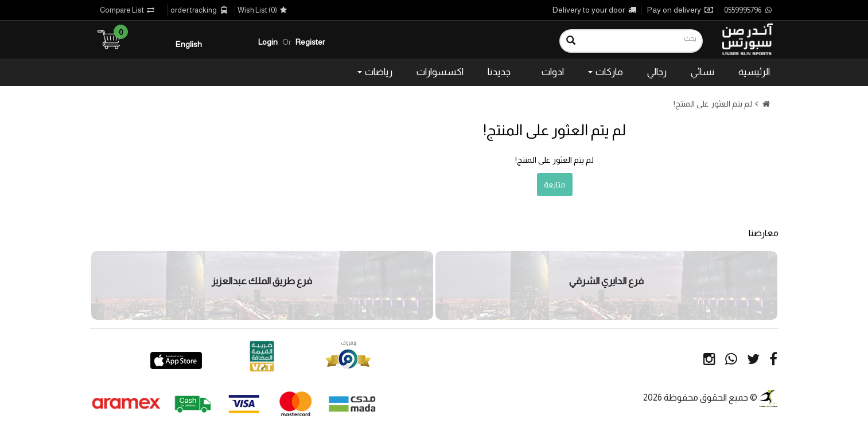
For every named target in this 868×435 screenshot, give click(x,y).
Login (268, 42)
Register (310, 42)
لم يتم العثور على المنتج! (713, 104)
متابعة (555, 185)
